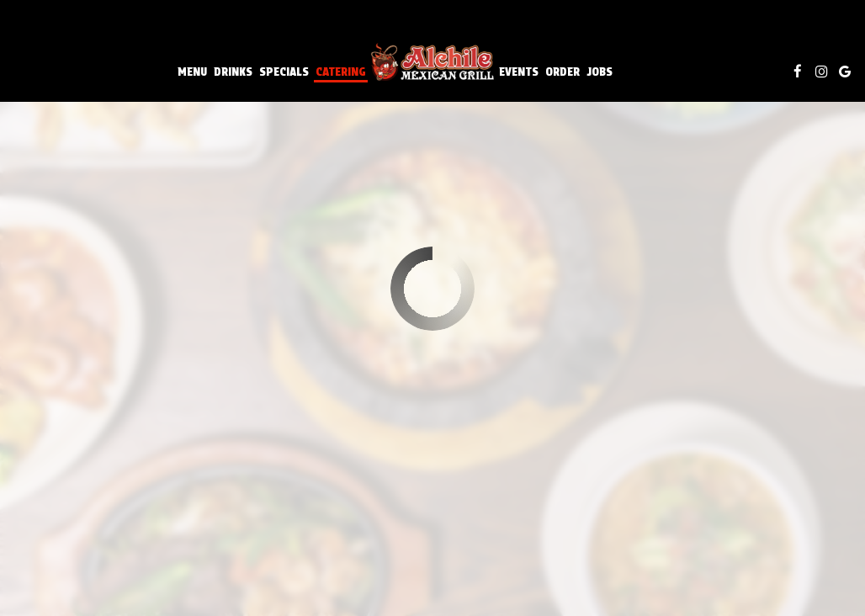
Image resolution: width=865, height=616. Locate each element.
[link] (432, 62)
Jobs (600, 72)
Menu (192, 72)
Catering (341, 72)
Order (563, 72)
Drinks (233, 72)
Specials (284, 72)
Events (519, 72)
